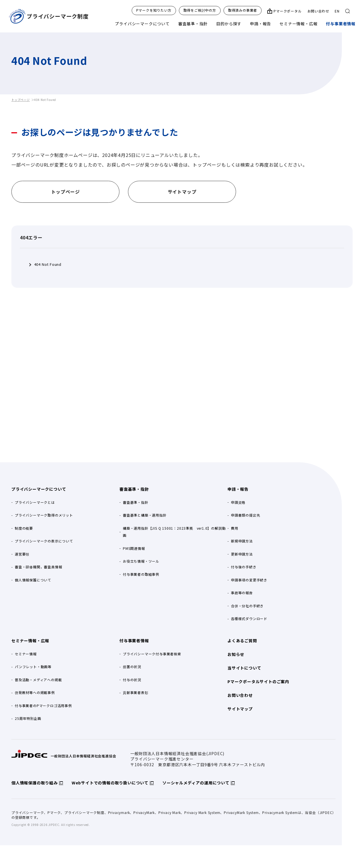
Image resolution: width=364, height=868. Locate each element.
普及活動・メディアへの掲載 (38, 680)
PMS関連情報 (134, 548)
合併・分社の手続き (247, 606)
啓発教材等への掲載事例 (35, 692)
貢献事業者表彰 (136, 692)
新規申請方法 (242, 541)
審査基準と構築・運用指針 (145, 515)
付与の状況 (132, 680)
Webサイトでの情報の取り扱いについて (110, 783)
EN (337, 11)
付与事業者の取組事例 (141, 574)
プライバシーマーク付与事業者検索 (152, 654)
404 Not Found (48, 264)
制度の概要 (24, 528)
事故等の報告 (242, 593)
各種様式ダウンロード (249, 619)
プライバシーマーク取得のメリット (44, 515)
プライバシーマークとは (35, 502)
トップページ (21, 100)
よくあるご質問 (242, 641)
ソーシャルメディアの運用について (196, 783)
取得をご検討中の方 (200, 10)
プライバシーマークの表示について (44, 541)
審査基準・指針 (193, 24)
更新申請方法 (242, 554)
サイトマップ (240, 709)
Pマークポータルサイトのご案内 (258, 681)
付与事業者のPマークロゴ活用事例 (43, 706)
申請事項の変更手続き (249, 580)
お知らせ (236, 654)
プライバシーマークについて (142, 24)
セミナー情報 (26, 654)
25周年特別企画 (28, 718)
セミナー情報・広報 (298, 24)
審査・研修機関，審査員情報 (38, 567)
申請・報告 (260, 24)
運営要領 (22, 554)
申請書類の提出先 (245, 515)
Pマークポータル (288, 11)
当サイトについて (244, 668)
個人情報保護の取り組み (35, 783)
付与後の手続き (244, 567)
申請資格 (238, 502)
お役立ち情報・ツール (141, 561)
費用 (235, 528)
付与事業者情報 (341, 24)
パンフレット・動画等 (33, 667)
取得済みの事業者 (243, 10)
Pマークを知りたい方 (154, 10)
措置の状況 (132, 667)
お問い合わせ (318, 11)
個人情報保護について (33, 580)
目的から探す (229, 24)
